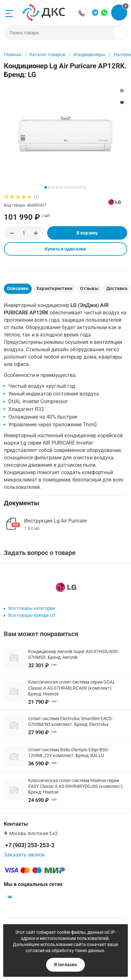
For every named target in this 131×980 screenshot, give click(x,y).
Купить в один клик (65, 249)
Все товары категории (32, 608)
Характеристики (54, 288)
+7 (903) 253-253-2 (82, 13)
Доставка (117, 288)
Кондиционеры (90, 55)
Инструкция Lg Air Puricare (55, 521)
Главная (12, 55)
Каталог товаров (47, 55)
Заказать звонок (24, 855)
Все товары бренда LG (32, 615)
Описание (18, 288)
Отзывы (89, 288)
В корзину (87, 233)
